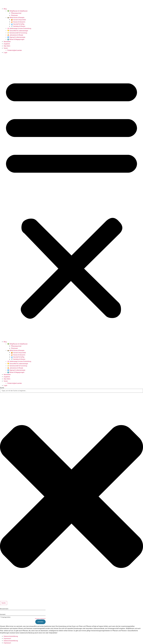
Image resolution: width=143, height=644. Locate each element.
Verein (6, 48)
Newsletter (7, 42)
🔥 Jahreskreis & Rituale (15, 35)
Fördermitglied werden (15, 50)
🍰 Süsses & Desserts (18, 22)
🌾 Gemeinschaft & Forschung (17, 33)
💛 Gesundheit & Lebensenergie (18, 31)
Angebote (7, 44)
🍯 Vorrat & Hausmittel (18, 20)
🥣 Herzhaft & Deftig (18, 24)
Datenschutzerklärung (11, 636)
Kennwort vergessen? (40, 619)
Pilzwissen (14, 15)
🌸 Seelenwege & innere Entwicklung (19, 28)
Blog (5, 9)
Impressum (7, 638)
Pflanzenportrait (16, 13)
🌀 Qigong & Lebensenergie (16, 37)
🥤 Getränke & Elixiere (18, 26)
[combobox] (71, 391)
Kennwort (3, 614)
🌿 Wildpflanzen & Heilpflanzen (17, 11)
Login (5, 53)
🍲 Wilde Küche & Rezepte (16, 18)
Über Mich (7, 46)
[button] (71, 197)
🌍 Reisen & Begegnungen (16, 39)
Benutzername (4, 609)
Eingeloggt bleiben (5, 617)
